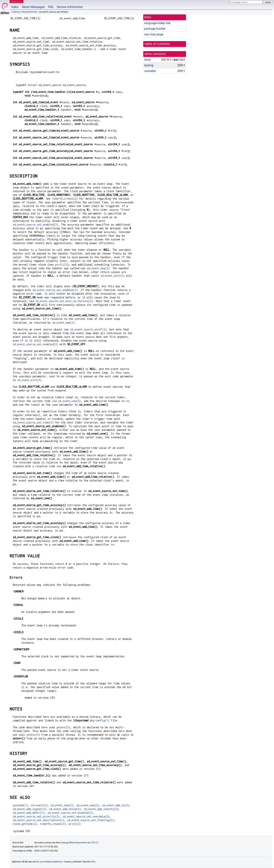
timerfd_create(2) (65, 199)
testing (16, 12)
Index (15, 7)
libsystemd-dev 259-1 (86, 843)
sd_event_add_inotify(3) (101, 809)
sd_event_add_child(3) (65, 809)
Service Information (70, 7)
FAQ (51, 7)
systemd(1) (20, 805)
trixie (147, 60)
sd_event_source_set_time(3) (33, 422)
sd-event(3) (39, 805)
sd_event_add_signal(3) (29, 809)
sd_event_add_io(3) (116, 805)
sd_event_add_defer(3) (29, 813)
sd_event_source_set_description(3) (38, 820)
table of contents (157, 44)
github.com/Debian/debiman (47, 862)
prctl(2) (61, 265)
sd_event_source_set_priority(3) (36, 816)
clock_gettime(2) (25, 824)
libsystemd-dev (29, 12)
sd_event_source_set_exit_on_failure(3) (64, 301)
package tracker (155, 29)
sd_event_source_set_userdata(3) (86, 816)
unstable (150, 71)
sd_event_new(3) (62, 805)
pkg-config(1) (100, 720)
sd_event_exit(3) (112, 276)
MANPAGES (16, 1)
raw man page (154, 34)
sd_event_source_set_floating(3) (91, 820)
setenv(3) (33, 735)
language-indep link (157, 23)
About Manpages (33, 7)
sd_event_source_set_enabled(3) (36, 225)
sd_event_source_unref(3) (88, 329)
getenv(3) (63, 727)
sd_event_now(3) (98, 268)
